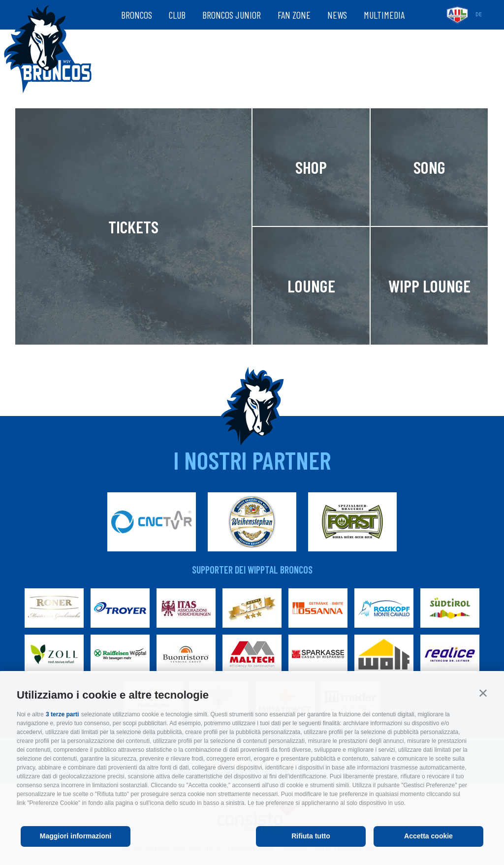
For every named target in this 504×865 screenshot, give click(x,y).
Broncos (137, 15)
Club (177, 15)
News (337, 15)
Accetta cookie (428, 836)
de (479, 15)
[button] (483, 693)
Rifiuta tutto (311, 836)
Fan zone (294, 15)
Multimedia (384, 15)
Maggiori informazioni (76, 836)
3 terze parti (62, 714)
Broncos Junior (232, 15)
